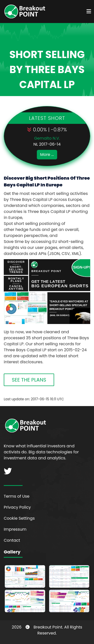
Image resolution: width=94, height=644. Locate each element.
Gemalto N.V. (47, 138)
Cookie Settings (19, 518)
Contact (12, 540)
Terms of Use (17, 496)
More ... (47, 154)
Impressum (15, 529)
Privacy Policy (17, 507)
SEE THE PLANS (29, 380)
